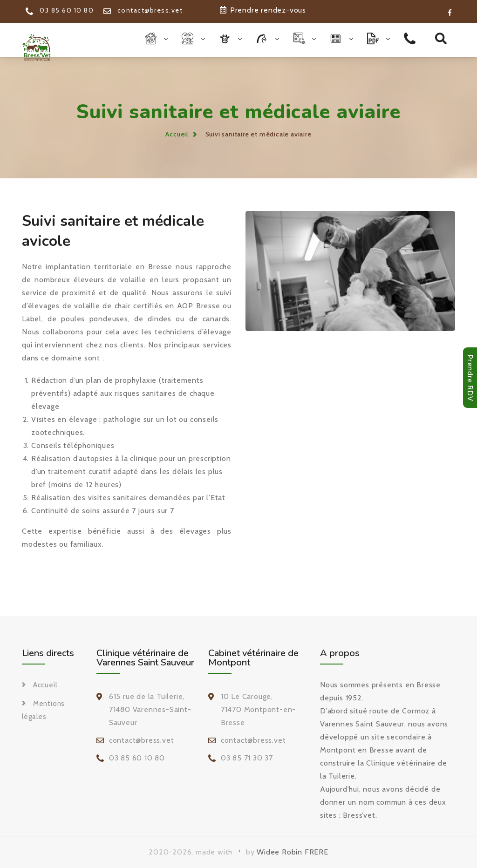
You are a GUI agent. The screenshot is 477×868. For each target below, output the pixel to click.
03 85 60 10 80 (60, 10)
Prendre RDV (470, 378)
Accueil (177, 134)
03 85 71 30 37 (247, 758)
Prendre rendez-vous (263, 10)
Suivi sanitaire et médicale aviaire (259, 134)
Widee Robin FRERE (293, 852)
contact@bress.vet (143, 10)
